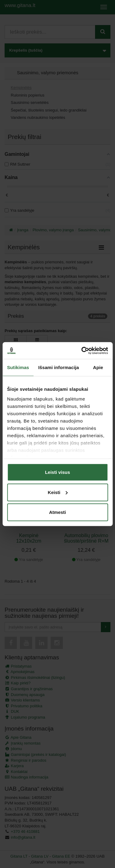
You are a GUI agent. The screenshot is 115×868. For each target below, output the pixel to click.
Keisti (58, 492)
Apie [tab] (98, 367)
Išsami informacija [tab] (59, 367)
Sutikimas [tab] (18, 367)
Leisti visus (58, 472)
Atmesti (57, 512)
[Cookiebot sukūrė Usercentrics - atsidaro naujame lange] (82, 350)
